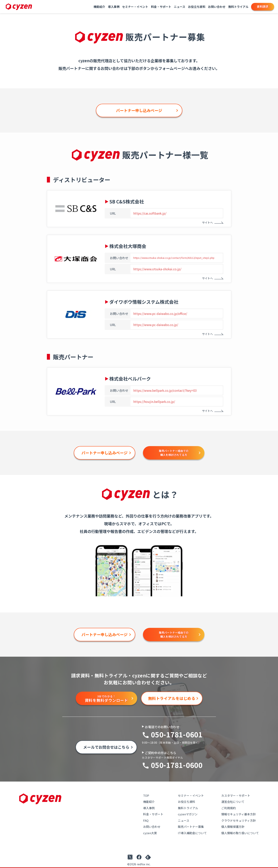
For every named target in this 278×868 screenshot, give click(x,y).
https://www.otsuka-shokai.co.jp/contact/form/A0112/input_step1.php (174, 258)
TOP (146, 795)
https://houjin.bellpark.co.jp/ (154, 402)
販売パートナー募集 (191, 827)
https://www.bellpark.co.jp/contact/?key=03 (165, 390)
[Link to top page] (19, 7)
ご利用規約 (229, 808)
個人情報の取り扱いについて (240, 833)
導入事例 (114, 7)
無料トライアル (238, 7)
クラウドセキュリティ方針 (239, 820)
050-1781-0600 (177, 765)
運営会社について (233, 802)
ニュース (180, 7)
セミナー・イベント (135, 7)
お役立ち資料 (197, 7)
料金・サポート (161, 7)
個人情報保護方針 (233, 827)
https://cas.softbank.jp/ (150, 213)
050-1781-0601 (177, 734)
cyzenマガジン (188, 814)
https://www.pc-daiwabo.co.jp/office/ (160, 314)
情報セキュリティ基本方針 (239, 814)
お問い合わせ (217, 7)
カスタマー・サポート (236, 795)
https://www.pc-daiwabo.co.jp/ (156, 325)
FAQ (146, 820)
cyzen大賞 (150, 833)
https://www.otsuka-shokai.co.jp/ (157, 269)
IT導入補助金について (192, 833)
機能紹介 (99, 7)
